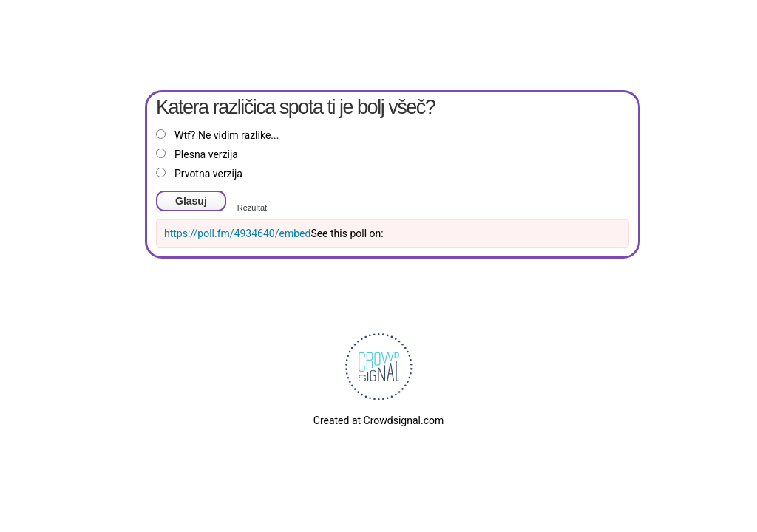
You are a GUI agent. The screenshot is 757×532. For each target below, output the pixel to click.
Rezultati (253, 208)
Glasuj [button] (191, 201)
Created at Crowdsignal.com (378, 420)
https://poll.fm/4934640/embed (237, 233)
